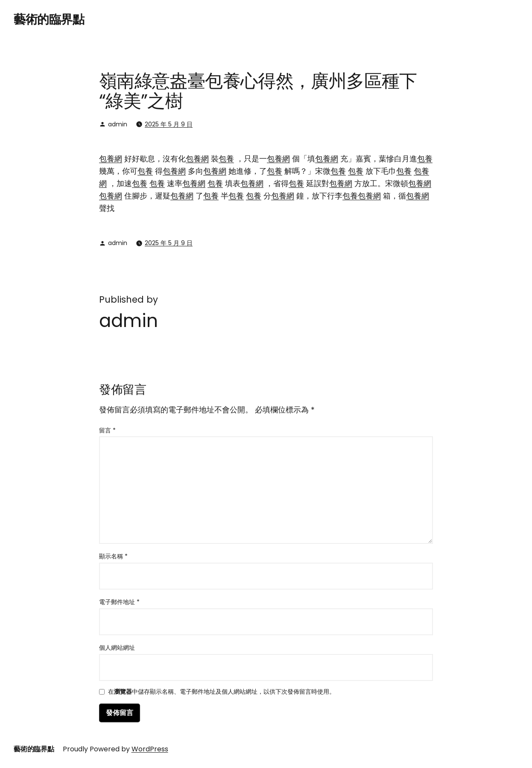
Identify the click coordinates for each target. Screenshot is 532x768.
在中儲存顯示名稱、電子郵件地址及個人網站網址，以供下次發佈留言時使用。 (222, 692)
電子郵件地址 (119, 602)
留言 (107, 430)
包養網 (111, 159)
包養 (226, 159)
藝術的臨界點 (49, 19)
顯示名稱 (113, 556)
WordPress (150, 749)
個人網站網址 (117, 648)
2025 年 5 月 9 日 (169, 124)
